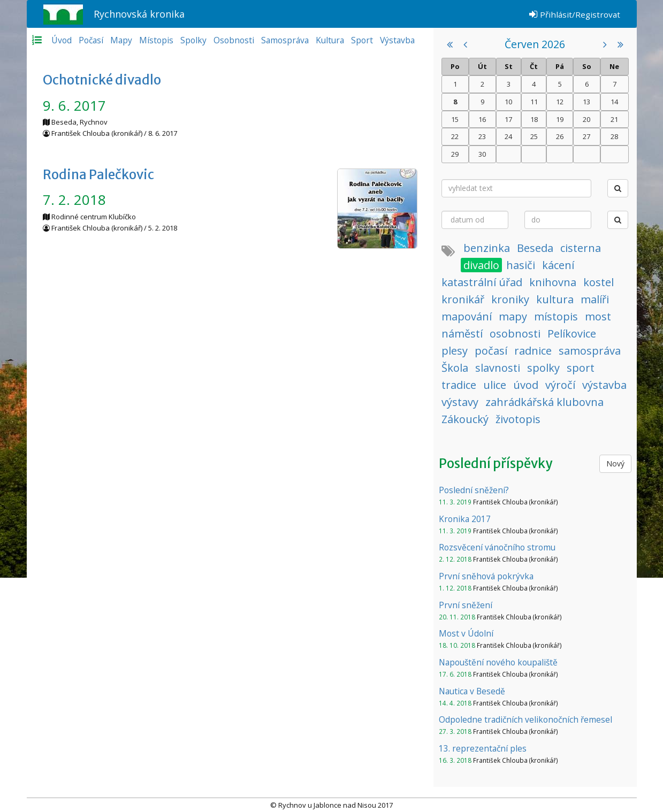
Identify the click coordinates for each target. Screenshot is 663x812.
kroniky (510, 299)
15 (455, 119)
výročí (560, 385)
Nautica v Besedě (472, 691)
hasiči (521, 265)
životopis (518, 419)
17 (508, 119)
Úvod (62, 40)
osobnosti (515, 334)
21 (614, 119)
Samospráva (285, 40)
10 (508, 102)
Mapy (121, 40)
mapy (513, 316)
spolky (543, 368)
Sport (362, 40)
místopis (556, 316)
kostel (599, 282)
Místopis (156, 40)
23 (482, 136)
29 (455, 154)
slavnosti (498, 368)
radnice (533, 351)
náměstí (462, 334)
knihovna (553, 282)
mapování (467, 316)
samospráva (590, 351)
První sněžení (466, 605)
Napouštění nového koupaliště (498, 662)
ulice (495, 385)
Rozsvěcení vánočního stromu (497, 547)
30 (482, 154)
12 (560, 102)
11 (534, 102)
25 (534, 136)
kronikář (463, 299)
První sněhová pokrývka (486, 576)
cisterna (581, 248)
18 (534, 119)
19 (560, 119)
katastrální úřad (482, 282)
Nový (615, 464)
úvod (526, 385)
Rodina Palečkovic (98, 175)
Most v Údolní (466, 633)
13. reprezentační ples (483, 748)
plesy (455, 351)
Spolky (193, 40)
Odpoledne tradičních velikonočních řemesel (525, 719)
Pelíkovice (572, 334)
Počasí (91, 40)
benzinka (487, 248)
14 (614, 102)
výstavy (460, 402)
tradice (459, 385)
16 (482, 119)
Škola (455, 368)
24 (508, 136)
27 (586, 136)
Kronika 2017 (465, 519)
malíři (595, 299)
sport (581, 368)
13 (586, 102)
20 (586, 119)
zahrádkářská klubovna (544, 402)
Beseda (535, 248)
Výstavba (397, 40)
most (598, 316)
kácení (558, 265)
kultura (555, 299)
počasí (491, 351)
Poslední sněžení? (474, 490)
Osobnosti (234, 40)
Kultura (330, 40)
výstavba (604, 385)
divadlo (481, 265)
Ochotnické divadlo (102, 80)
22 (455, 136)
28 (614, 136)
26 (560, 136)
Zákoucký (465, 419)
